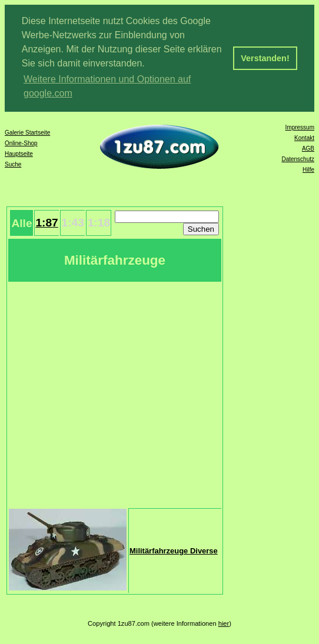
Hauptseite (19, 154)
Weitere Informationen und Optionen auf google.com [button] (107, 86)
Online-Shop (21, 143)
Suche (13, 164)
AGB (308, 149)
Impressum (300, 127)
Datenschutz (298, 159)
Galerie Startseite (27, 133)
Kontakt (304, 138)
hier (224, 623)
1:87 (46, 223)
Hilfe (308, 170)
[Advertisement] (110, 394)
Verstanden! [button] (265, 58)
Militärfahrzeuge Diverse (174, 551)
